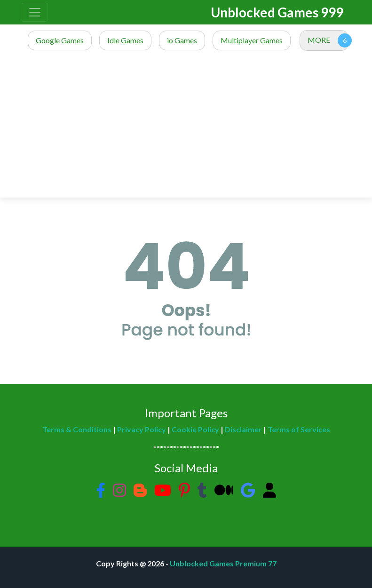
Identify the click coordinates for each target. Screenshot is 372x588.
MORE (319, 40)
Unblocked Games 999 (277, 12)
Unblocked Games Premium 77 (223, 563)
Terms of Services (299, 429)
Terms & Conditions (77, 429)
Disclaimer (243, 429)
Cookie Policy (195, 429)
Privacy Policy (142, 429)
